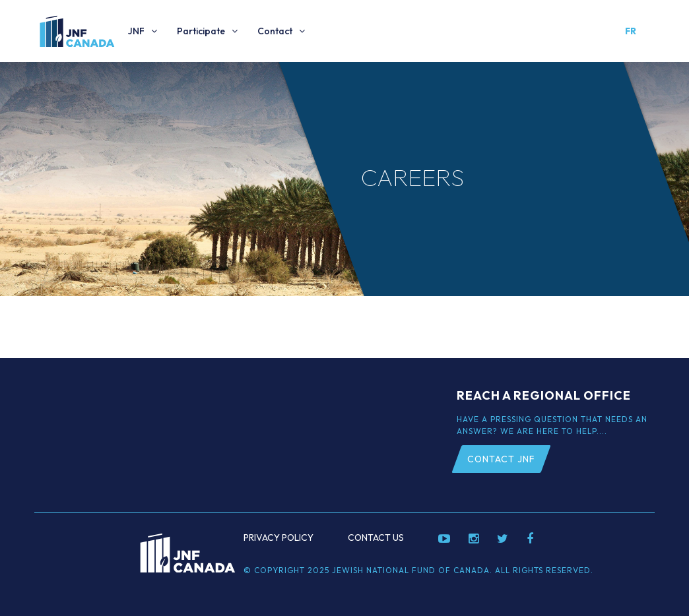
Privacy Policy (279, 538)
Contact (275, 31)
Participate (201, 31)
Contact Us (376, 538)
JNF (136, 31)
